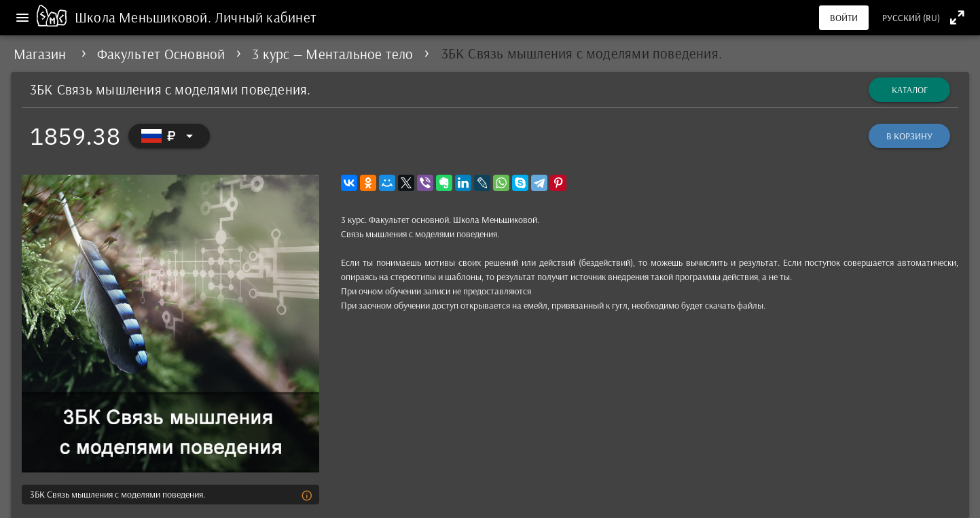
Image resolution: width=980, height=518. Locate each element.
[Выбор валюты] (169, 136)
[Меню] (22, 18)
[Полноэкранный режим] (957, 17)
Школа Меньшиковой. (145, 17)
